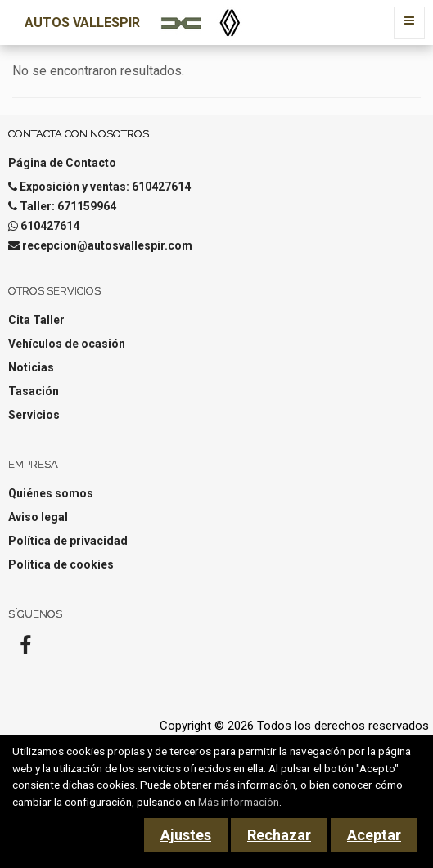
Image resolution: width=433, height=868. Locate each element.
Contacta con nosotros (79, 134)
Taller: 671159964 (68, 206)
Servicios (34, 415)
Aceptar (374, 835)
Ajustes (186, 835)
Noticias (31, 367)
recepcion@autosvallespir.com (107, 245)
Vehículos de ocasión (67, 344)
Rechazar (279, 835)
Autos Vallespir (82, 22)
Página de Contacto (62, 163)
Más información (239, 802)
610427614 (50, 226)
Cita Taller (36, 320)
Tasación (34, 391)
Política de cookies (61, 564)
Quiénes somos (51, 493)
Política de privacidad (68, 541)
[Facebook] (25, 650)
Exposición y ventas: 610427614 (105, 187)
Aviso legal (38, 517)
